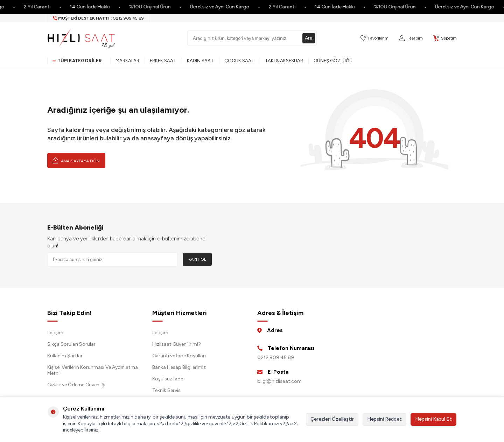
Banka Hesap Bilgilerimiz (179, 367)
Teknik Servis (166, 390)
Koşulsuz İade (168, 379)
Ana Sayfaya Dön (76, 160)
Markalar (127, 61)
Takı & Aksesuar (284, 61)
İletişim (55, 333)
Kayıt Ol (197, 259)
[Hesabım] (411, 38)
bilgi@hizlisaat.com (279, 381)
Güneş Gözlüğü (333, 61)
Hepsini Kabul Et (433, 419)
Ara (309, 38)
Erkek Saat (163, 61)
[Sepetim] (445, 38)
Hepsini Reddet (384, 419)
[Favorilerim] (374, 38)
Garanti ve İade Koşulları (179, 356)
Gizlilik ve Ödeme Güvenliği (76, 385)
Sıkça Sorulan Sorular (71, 344)
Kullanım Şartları (65, 356)
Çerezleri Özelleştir (332, 419)
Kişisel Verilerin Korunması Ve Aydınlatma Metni (93, 370)
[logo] (81, 38)
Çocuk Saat (239, 61)
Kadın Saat (200, 61)
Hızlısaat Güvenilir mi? (177, 344)
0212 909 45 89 (276, 357)
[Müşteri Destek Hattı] (99, 18)
